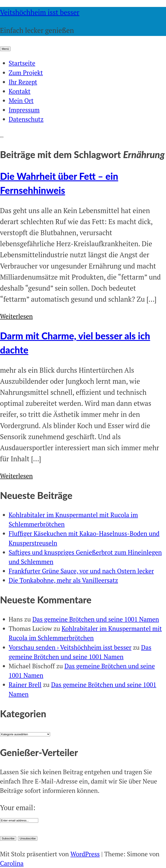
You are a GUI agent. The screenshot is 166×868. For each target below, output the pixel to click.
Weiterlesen (16, 316)
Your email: (18, 808)
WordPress (85, 854)
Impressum (24, 110)
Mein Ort (21, 100)
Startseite (22, 63)
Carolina (12, 863)
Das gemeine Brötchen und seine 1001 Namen (96, 619)
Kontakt (20, 91)
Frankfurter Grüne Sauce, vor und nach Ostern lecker (81, 571)
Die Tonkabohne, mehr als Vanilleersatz (63, 580)
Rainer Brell (25, 685)
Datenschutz (26, 119)
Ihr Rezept (23, 82)
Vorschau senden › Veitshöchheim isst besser (70, 647)
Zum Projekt (26, 73)
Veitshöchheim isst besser (40, 12)
